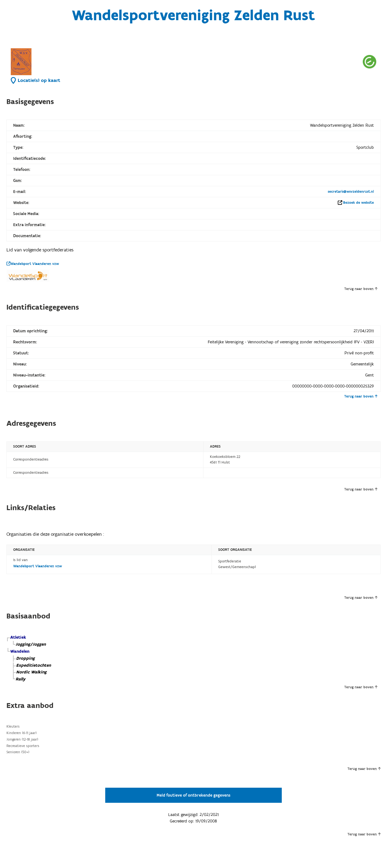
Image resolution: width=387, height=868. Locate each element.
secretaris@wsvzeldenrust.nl (351, 192)
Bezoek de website (358, 203)
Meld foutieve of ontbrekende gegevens (193, 795)
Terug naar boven (361, 289)
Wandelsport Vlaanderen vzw (33, 264)
